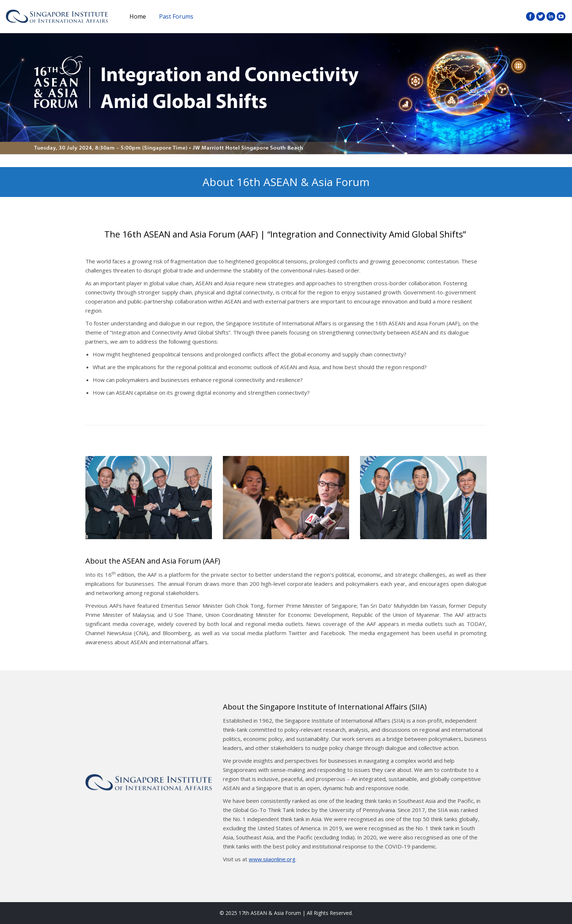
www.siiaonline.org (272, 859)
